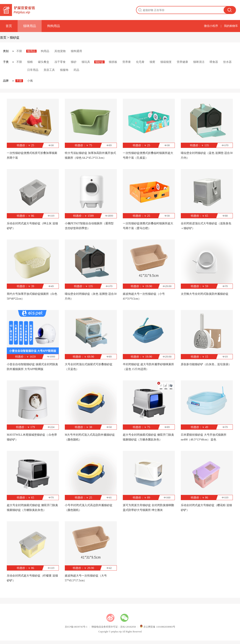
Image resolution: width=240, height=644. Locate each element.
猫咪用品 (30, 26)
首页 (9, 26)
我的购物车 (231, 26)
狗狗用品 (54, 26)
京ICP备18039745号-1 (76, 627)
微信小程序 (211, 26)
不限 (19, 51)
